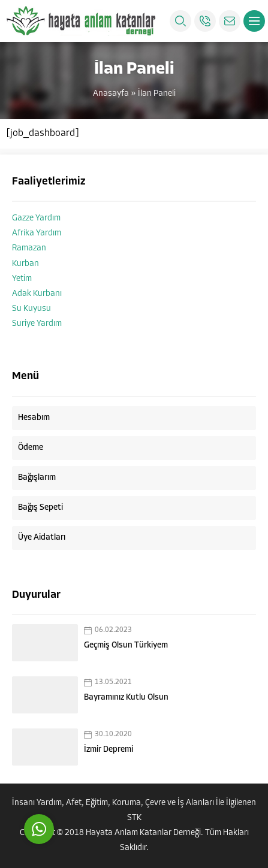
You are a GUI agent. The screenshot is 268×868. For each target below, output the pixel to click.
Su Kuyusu (31, 309)
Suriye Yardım (37, 324)
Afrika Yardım (37, 233)
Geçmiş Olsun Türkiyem (126, 645)
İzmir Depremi (109, 750)
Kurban (25, 264)
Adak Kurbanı (37, 294)
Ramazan (29, 248)
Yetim (22, 279)
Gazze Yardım (36, 218)
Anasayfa (111, 94)
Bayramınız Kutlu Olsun (126, 698)
